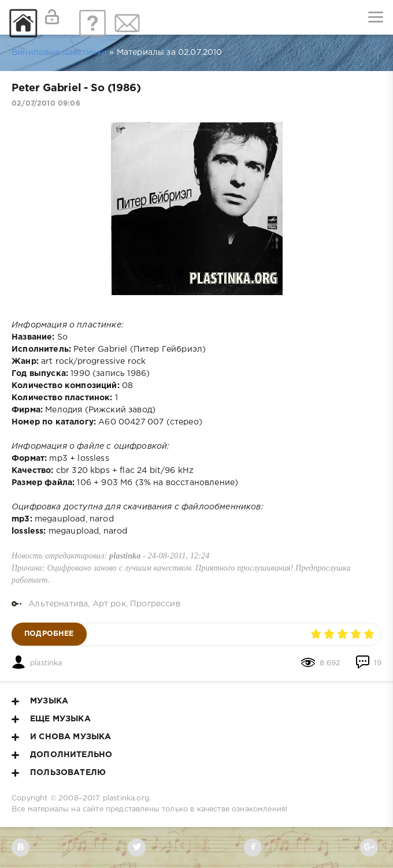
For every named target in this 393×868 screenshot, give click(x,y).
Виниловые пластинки (59, 53)
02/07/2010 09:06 (46, 104)
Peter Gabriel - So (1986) (76, 88)
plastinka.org (126, 798)
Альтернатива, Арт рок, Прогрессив (104, 604)
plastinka (46, 663)
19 (368, 663)
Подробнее (49, 634)
